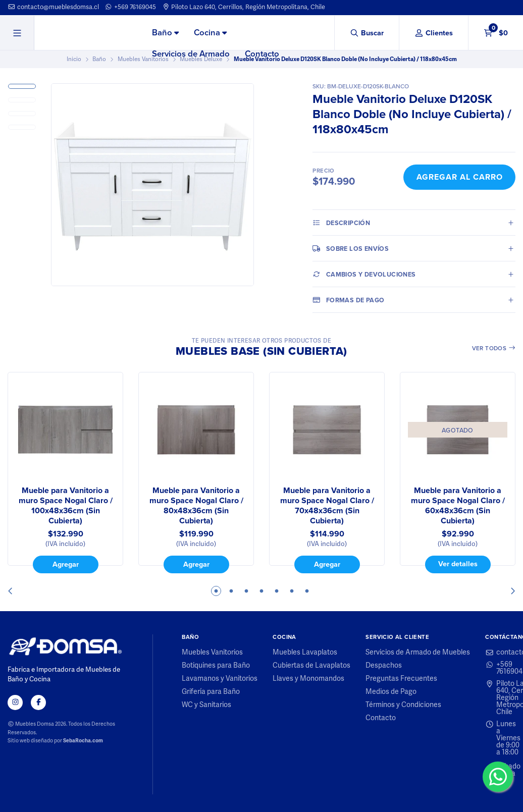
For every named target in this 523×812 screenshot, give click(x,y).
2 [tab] (231, 591)
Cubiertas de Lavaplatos (311, 666)
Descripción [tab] (341, 223)
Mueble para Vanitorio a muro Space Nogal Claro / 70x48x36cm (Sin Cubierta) (327, 506)
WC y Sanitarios (206, 705)
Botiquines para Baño (216, 666)
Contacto (262, 54)
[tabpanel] (65, 473)
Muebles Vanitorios (143, 59)
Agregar (66, 564)
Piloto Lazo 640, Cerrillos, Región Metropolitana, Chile (244, 7)
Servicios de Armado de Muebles (418, 653)
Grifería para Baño (211, 692)
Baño (165, 33)
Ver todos (494, 348)
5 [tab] (277, 591)
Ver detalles (458, 563)
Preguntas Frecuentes (401, 679)
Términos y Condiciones (403, 705)
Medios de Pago (391, 692)
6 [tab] (292, 591)
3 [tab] (246, 591)
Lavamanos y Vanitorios (220, 679)
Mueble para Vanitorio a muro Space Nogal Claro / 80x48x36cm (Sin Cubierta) (196, 506)
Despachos (384, 666)
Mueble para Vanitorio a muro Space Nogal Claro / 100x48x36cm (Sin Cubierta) (66, 506)
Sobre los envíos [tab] (351, 248)
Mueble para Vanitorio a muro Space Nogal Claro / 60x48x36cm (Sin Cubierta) (458, 506)
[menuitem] (165, 33)
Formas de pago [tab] (348, 300)
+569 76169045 (130, 7)
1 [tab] (216, 591)
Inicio (74, 59)
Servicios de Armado (191, 54)
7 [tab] (307, 591)
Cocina (210, 33)
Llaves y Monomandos (308, 679)
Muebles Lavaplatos (305, 653)
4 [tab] (261, 591)
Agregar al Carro (460, 177)
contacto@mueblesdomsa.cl (53, 7)
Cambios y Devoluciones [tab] (364, 274)
